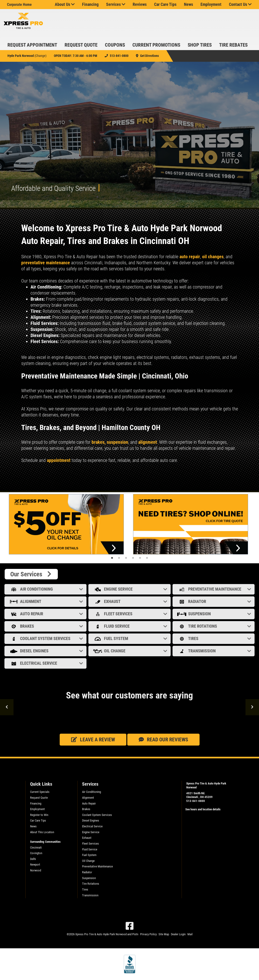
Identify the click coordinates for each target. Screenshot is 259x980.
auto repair (190, 257)
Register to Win (39, 815)
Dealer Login (178, 934)
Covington (36, 853)
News (188, 4)
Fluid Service (130, 626)
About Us (65, 4)
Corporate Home (19, 5)
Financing (90, 4)
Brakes (46, 626)
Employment (211, 4)
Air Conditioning (46, 589)
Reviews (140, 4)
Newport (35, 865)
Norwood (36, 870)
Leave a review (93, 739)
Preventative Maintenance (214, 589)
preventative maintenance (46, 263)
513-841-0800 (196, 801)
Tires (214, 638)
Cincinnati (36, 848)
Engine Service (130, 589)
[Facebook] (130, 926)
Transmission (214, 651)
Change (40, 56)
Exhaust (130, 601)
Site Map (164, 934)
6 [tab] (147, 558)
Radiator (214, 601)
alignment (148, 442)
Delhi (33, 859)
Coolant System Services (46, 638)
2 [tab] (119, 558)
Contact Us (240, 4)
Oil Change (130, 651)
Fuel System (130, 638)
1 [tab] (112, 558)
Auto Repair (46, 614)
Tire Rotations (214, 626)
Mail (190, 934)
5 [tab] (140, 558)
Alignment (46, 601)
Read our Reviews (163, 739)
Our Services (31, 574)
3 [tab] (126, 558)
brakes (97, 442)
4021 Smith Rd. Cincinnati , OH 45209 (199, 795)
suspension (117, 442)
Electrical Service (46, 663)
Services (116, 4)
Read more (29, 485)
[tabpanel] (67, 524)
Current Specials (40, 792)
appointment (59, 460)
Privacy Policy (148, 934)
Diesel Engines (46, 651)
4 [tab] (133, 558)
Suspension (214, 614)
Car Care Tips (165, 4)
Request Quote (39, 798)
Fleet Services (130, 614)
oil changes (213, 257)
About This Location (42, 832)
